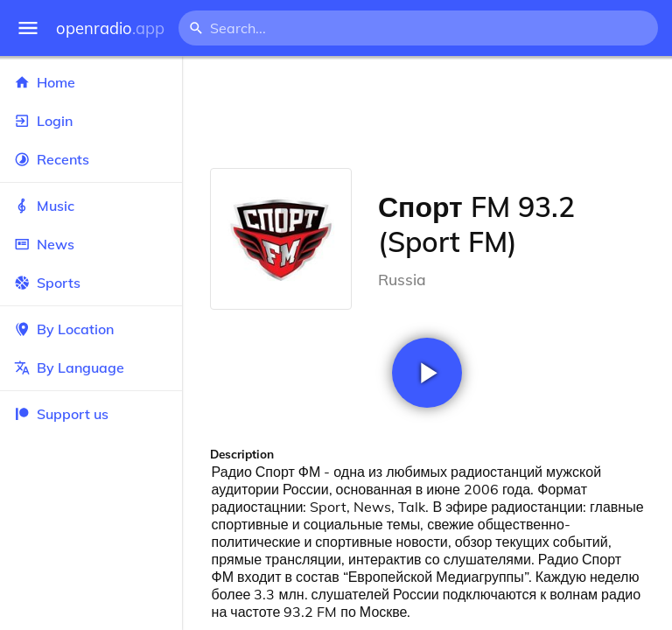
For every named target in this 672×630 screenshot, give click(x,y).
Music (91, 206)
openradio (110, 28)
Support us (61, 414)
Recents (91, 159)
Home (91, 82)
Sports (91, 283)
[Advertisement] (427, 112)
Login (91, 121)
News (91, 244)
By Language (91, 367)
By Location (91, 329)
